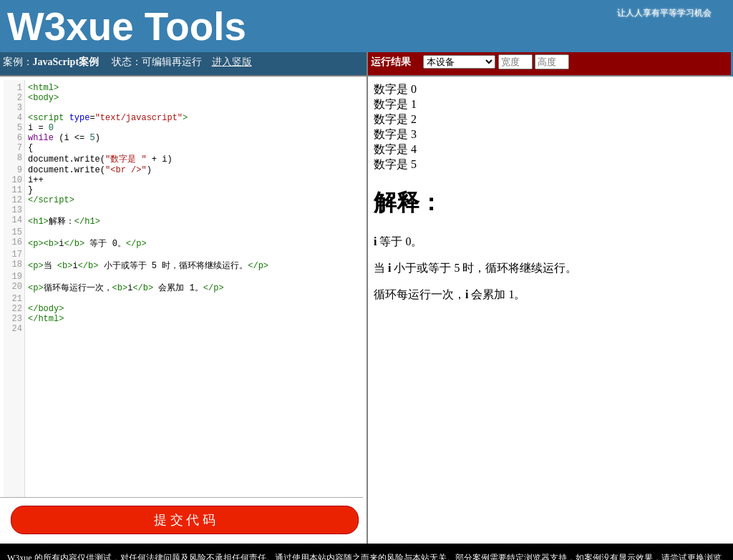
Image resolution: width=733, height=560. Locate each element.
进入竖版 (232, 62)
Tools (195, 26)
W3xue (76, 26)
